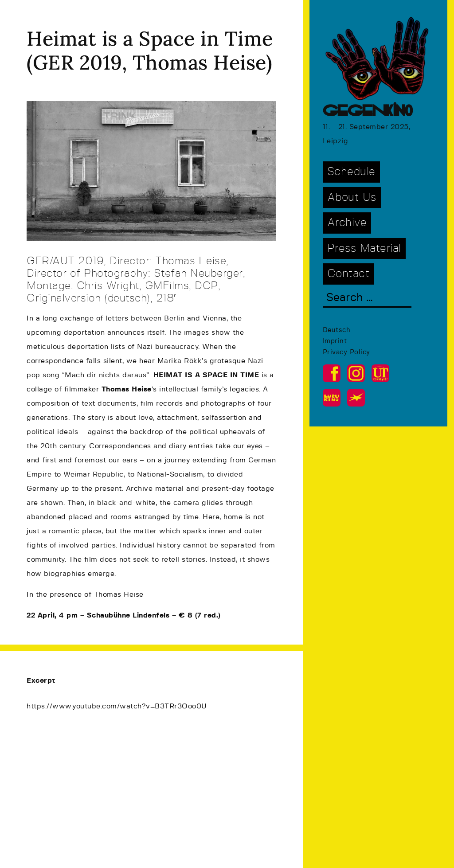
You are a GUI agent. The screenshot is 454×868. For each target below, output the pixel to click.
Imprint (335, 341)
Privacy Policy (346, 352)
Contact (348, 274)
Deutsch (337, 330)
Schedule (351, 172)
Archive (347, 223)
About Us (352, 197)
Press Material (364, 248)
